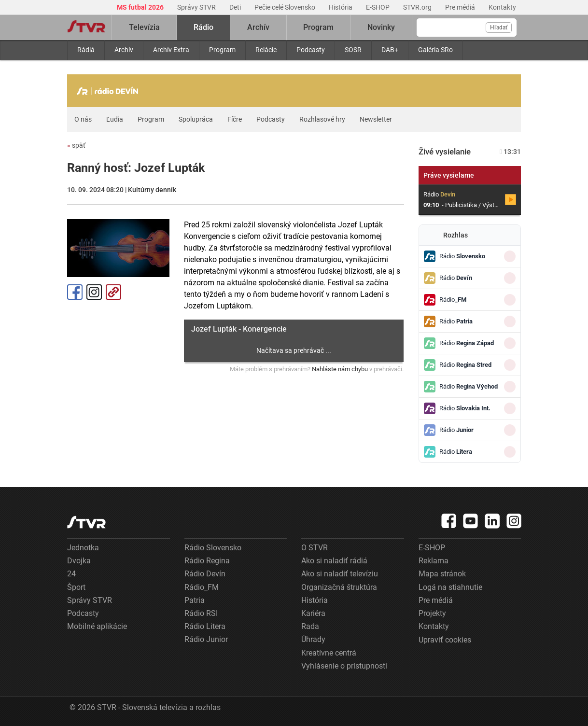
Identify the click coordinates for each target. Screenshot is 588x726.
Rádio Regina (207, 561)
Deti (236, 7)
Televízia (144, 27)
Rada (310, 626)
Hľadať (499, 28)
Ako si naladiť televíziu (340, 574)
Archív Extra (171, 50)
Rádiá (86, 50)
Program (222, 50)
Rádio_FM (202, 587)
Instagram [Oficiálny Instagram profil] (94, 292)
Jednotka (83, 548)
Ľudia (115, 119)
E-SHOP (378, 7)
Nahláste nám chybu (340, 369)
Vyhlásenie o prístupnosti (344, 666)
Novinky (381, 27)
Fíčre (235, 119)
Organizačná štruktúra (339, 587)
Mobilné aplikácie (97, 626)
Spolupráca (196, 119)
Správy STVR (197, 7)
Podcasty (311, 50)
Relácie (266, 50)
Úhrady (313, 639)
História (341, 7)
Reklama (434, 561)
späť (76, 145)
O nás (83, 119)
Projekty (432, 613)
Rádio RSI (201, 613)
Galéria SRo (435, 50)
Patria (195, 600)
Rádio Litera (205, 626)
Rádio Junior (206, 639)
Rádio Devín (205, 574)
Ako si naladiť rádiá (334, 561)
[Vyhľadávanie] (467, 28)
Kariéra (313, 613)
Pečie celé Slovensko (286, 7)
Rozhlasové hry (322, 119)
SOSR (353, 50)
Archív (124, 50)
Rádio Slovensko (213, 548)
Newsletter (376, 119)
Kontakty (502, 7)
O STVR (315, 548)
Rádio (203, 27)
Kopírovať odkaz (113, 292)
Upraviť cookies (445, 640)
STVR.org (418, 7)
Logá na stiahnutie (450, 587)
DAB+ (390, 50)
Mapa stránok (442, 574)
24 (71, 574)
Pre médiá (461, 7)
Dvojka (79, 561)
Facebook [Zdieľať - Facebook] (75, 292)
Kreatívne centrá (329, 653)
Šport (76, 587)
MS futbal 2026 (141, 7)
